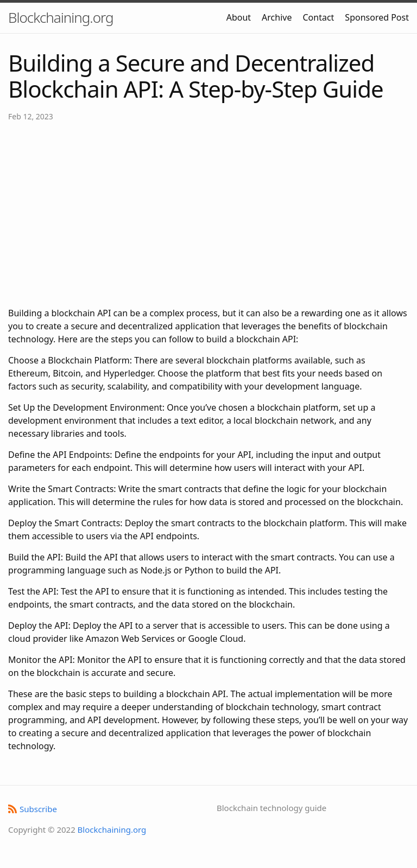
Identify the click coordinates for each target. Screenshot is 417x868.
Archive (277, 17)
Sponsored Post (377, 17)
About (239, 17)
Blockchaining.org (61, 17)
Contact (318, 17)
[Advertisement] (208, 214)
